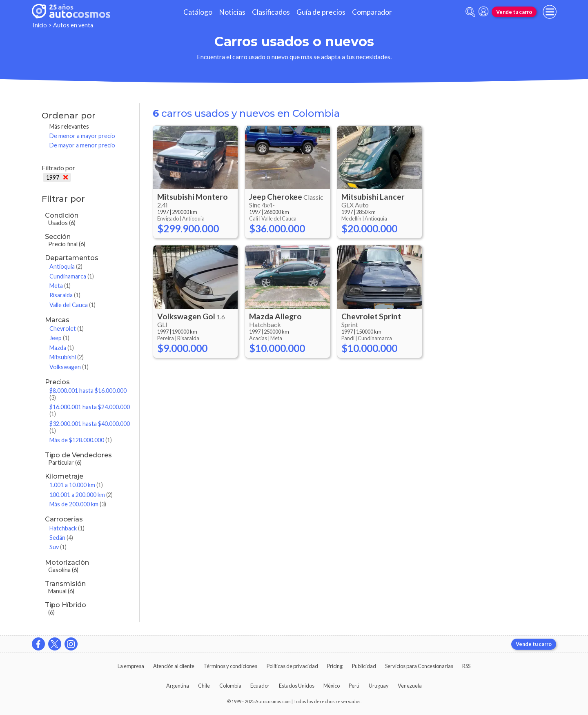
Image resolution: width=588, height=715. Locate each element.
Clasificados (271, 12)
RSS (466, 666)
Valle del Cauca (72, 305)
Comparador (372, 12)
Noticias (232, 12)
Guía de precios (321, 12)
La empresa (131, 666)
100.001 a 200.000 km (81, 495)
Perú (354, 686)
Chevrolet (67, 329)
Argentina (178, 686)
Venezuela (410, 686)
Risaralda (65, 295)
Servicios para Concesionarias (419, 666)
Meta (60, 286)
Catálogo (198, 12)
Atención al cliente (174, 666)
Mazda (62, 348)
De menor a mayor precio (82, 136)
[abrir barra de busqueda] (470, 12)
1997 (57, 177)
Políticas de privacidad (292, 666)
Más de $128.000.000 (81, 440)
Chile (204, 686)
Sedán (61, 538)
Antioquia (66, 266)
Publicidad (364, 666)
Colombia (230, 686)
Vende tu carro (514, 12)
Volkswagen (69, 367)
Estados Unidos (297, 686)
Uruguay (379, 686)
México (332, 686)
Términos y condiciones (230, 666)
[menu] (550, 12)
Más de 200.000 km (78, 504)
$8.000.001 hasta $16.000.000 (88, 394)
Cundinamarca (72, 276)
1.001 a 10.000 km (76, 485)
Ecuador (260, 686)
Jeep (59, 338)
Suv (58, 547)
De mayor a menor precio (82, 145)
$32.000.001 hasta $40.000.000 (90, 427)
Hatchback (67, 528)
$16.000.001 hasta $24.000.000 (90, 410)
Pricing (335, 666)
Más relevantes (69, 126)
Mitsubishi (67, 357)
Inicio (40, 25)
